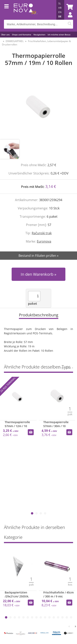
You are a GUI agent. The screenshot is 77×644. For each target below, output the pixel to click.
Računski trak (42, 233)
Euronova (44, 241)
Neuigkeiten (39, 35)
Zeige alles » (66, 368)
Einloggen (68, 19)
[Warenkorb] (69, 7)
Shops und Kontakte (22, 35)
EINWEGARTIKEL (15, 41)
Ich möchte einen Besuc (59, 35)
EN (60, 12)
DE (60, 16)
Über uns (5, 35)
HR (60, 8)
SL (60, 3)
